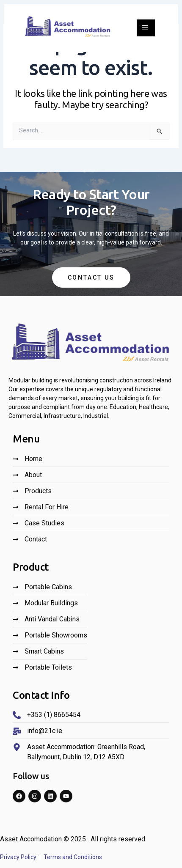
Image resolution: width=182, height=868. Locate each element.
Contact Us (91, 277)
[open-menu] (146, 28)
